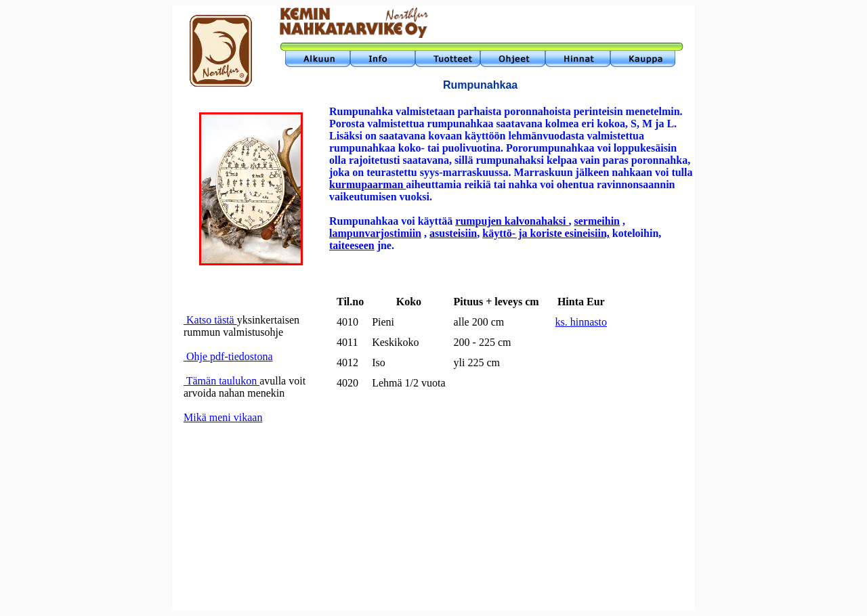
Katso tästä (210, 320)
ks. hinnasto (581, 322)
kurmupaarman (367, 184)
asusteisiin (453, 233)
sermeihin (597, 221)
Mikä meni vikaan (223, 417)
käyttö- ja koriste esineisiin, (546, 233)
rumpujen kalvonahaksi (512, 221)
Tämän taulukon (221, 381)
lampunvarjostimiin (375, 233)
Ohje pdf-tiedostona (228, 356)
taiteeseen (352, 245)
